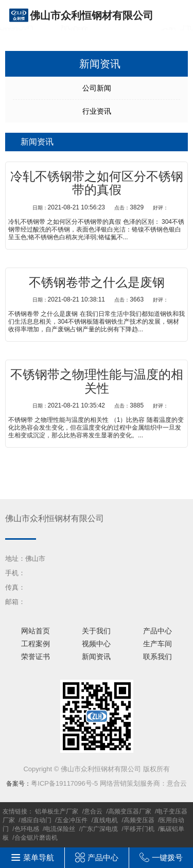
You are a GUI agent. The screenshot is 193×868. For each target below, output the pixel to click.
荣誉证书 (36, 657)
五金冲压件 (72, 820)
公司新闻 (97, 88)
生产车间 (157, 644)
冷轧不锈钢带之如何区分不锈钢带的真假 (97, 183)
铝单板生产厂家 (57, 811)
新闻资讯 (96, 657)
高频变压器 (139, 820)
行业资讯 (97, 111)
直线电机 (106, 820)
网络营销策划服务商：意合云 (143, 783)
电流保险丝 (60, 829)
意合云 (93, 811)
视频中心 (96, 644)
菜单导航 (39, 857)
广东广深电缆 (99, 829)
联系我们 (157, 657)
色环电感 (27, 829)
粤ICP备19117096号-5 (64, 783)
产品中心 (157, 631)
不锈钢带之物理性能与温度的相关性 (97, 381)
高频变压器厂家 (130, 811)
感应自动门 (36, 820)
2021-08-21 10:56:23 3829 (101, 207)
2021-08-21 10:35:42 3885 (101, 405)
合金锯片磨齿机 (36, 838)
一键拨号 (167, 857)
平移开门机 (139, 829)
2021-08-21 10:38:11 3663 (101, 299)
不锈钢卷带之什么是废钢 (97, 282)
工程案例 (36, 644)
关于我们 (96, 631)
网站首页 (36, 631)
